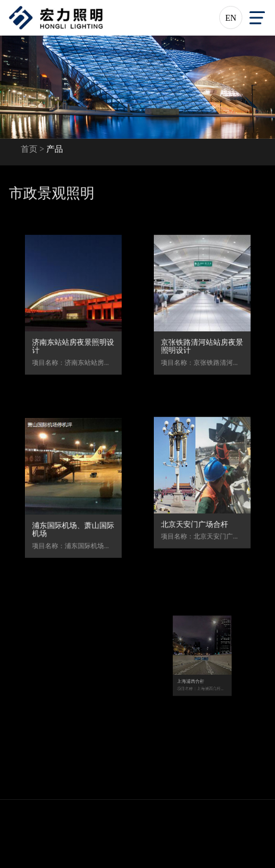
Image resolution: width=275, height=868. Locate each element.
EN (231, 18)
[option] (137, 87)
